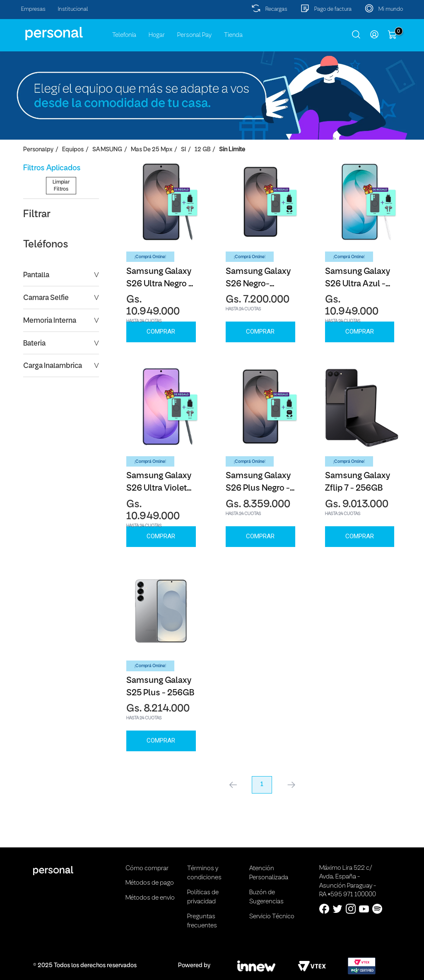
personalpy (38, 150)
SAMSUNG (107, 150)
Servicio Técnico (272, 917)
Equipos (73, 150)
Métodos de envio (150, 898)
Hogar (157, 35)
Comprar (161, 332)
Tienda (233, 35)
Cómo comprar (147, 869)
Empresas (33, 9)
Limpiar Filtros (61, 252)
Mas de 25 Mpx (152, 150)
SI (183, 150)
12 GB (202, 150)
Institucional (73, 9)
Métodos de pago (150, 883)
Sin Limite (232, 150)
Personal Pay (194, 35)
